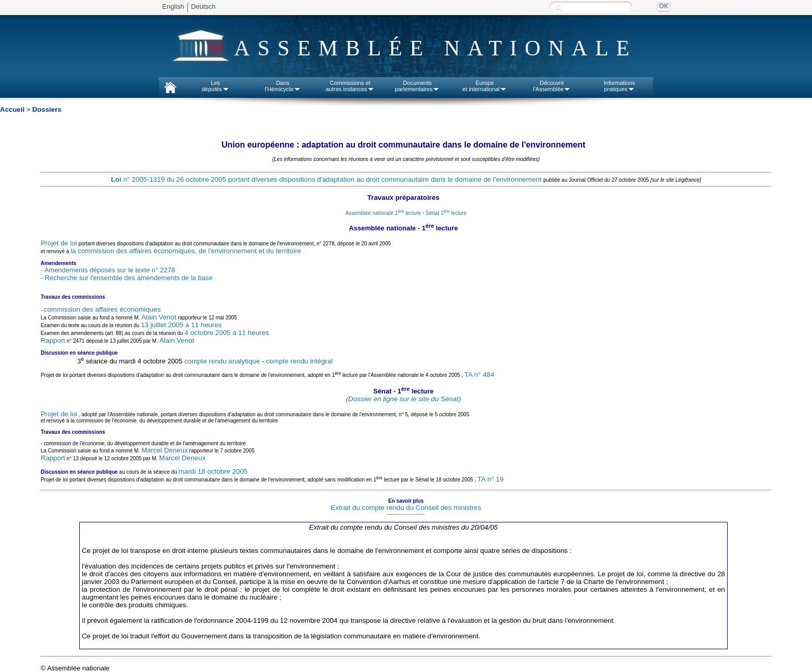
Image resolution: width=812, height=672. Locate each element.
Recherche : (559, 8)
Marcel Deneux (165, 450)
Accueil (12, 109)
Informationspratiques (620, 86)
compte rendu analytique (222, 361)
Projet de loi (59, 243)
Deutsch (204, 6)
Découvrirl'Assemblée (552, 86)
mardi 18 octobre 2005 (213, 471)
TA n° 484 (480, 375)
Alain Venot (159, 317)
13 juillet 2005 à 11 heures (181, 325)
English (173, 6)
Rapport (53, 340)
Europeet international (485, 86)
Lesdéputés (215, 86)
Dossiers (47, 109)
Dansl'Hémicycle (282, 86)
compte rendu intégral (299, 361)
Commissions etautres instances (350, 86)
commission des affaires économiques (103, 309)
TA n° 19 (490, 479)
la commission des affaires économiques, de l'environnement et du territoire (186, 251)
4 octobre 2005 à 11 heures (227, 333)
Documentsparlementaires (418, 86)
